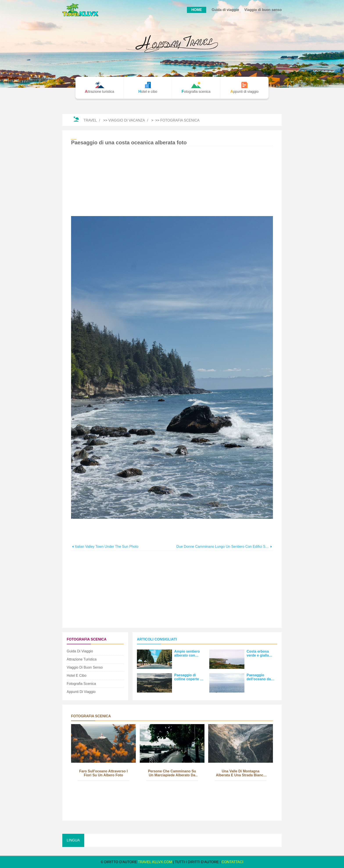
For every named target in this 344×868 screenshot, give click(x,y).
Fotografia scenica (180, 120)
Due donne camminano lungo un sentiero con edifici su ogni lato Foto (223, 547)
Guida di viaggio (225, 10)
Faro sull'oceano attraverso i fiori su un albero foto (103, 773)
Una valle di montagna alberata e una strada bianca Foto (241, 773)
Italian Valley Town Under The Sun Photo (107, 547)
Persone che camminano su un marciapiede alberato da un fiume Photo (172, 773)
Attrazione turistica (82, 659)
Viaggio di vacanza (127, 120)
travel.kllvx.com (155, 862)
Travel (90, 120)
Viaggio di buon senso (263, 10)
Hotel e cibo (77, 676)
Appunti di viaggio (81, 692)
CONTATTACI (232, 862)
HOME (197, 10)
